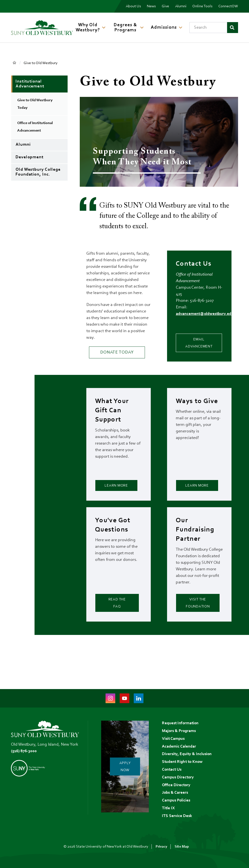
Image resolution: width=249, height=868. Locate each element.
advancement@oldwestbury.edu (207, 314)
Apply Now (127, 764)
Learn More (117, 491)
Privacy (161, 847)
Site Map (182, 847)
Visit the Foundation (201, 615)
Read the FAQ (117, 615)
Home (14, 63)
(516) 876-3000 (25, 745)
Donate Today (117, 353)
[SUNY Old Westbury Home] (42, 28)
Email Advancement (204, 342)
